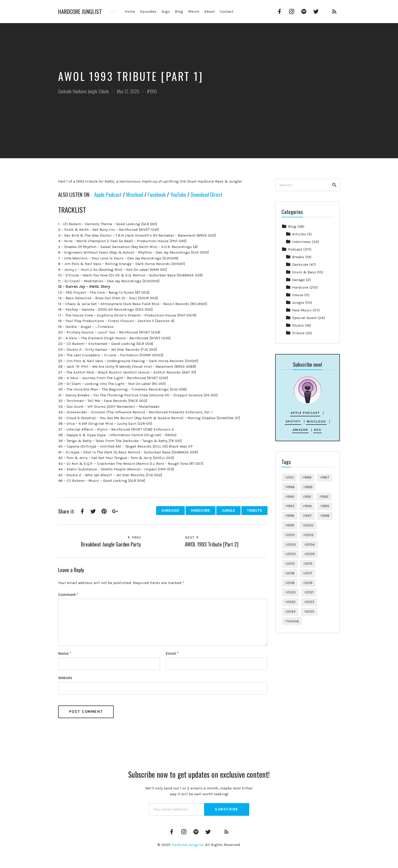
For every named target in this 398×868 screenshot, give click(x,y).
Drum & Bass (304, 272)
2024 (291, 612)
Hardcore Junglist (80, 12)
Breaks (298, 257)
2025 (310, 612)
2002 (309, 535)
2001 (291, 535)
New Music (302, 310)
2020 (291, 592)
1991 (308, 497)
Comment (68, 595)
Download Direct (206, 194)
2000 (309, 525)
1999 (291, 525)
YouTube (178, 194)
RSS (318, 430)
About (210, 11)
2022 (291, 602)
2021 (310, 592)
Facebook (157, 194)
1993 (153, 91)
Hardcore (80, 91)
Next (192, 537)
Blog (179, 11)
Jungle (92, 91)
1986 (308, 477)
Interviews (302, 242)
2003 (291, 545)
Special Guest (304, 318)
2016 (291, 573)
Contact (227, 11)
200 (290, 477)
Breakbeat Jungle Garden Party (111, 544)
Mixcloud (135, 194)
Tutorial (293, 621)
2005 (291, 554)
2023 (310, 602)
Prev (134, 537)
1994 (308, 506)
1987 (326, 477)
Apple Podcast (108, 194)
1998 (326, 516)
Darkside (65, 91)
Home (130, 11)
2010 (291, 564)
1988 (291, 487)
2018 (291, 583)
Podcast (295, 249)
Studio (298, 325)
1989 (309, 487)
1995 (326, 506)
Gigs (166, 11)
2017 (309, 573)
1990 (291, 497)
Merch (194, 11)
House (298, 295)
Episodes (148, 11)
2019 (309, 583)
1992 (325, 497)
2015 (309, 564)
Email (172, 653)
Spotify (293, 421)
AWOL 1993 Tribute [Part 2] (212, 544)
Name (65, 653)
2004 (310, 545)
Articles (299, 234)
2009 (310, 554)
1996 (291, 516)
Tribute (104, 91)
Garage (298, 280)
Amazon (300, 430)
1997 (308, 516)
